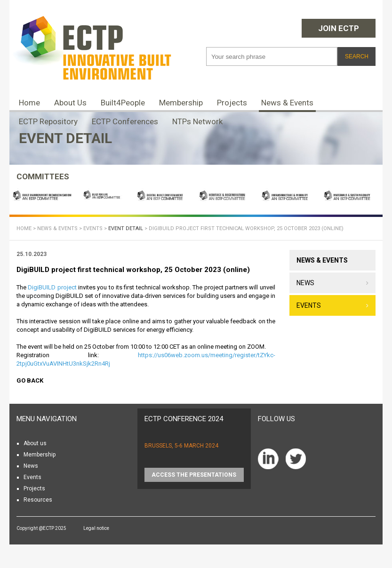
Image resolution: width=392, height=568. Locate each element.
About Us (70, 103)
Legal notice (96, 528)
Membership (181, 103)
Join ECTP (339, 28)
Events (93, 228)
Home (29, 103)
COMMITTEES (43, 176)
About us (35, 443)
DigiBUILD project (52, 287)
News (305, 283)
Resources (38, 500)
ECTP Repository (48, 121)
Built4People (123, 103)
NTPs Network (197, 121)
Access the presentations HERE (194, 477)
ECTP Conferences (125, 121)
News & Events (287, 103)
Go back (30, 380)
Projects (232, 103)
